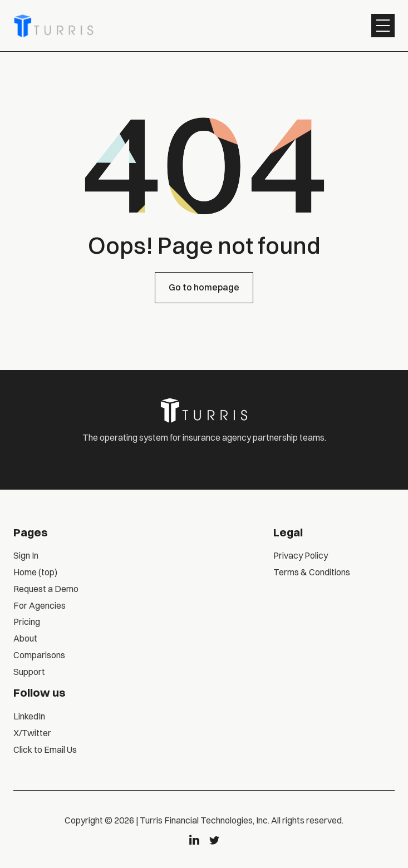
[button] (383, 26)
